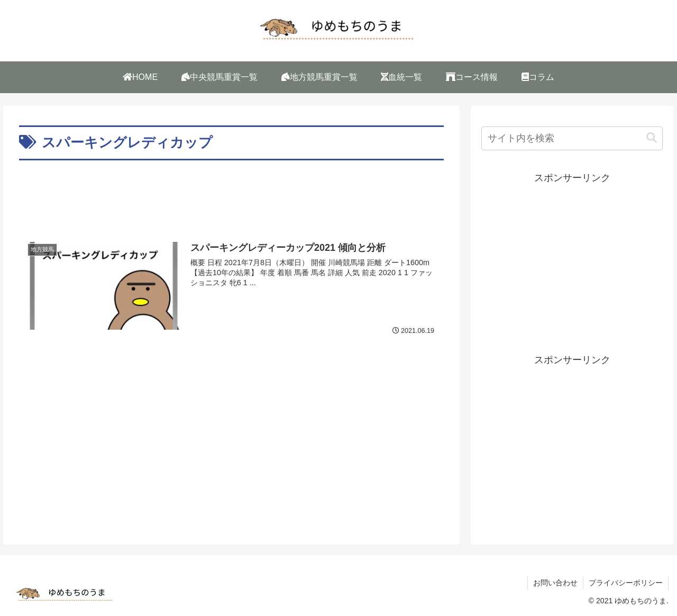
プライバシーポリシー (626, 583)
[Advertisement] (231, 193)
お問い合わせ (555, 583)
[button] (652, 138)
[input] (572, 138)
